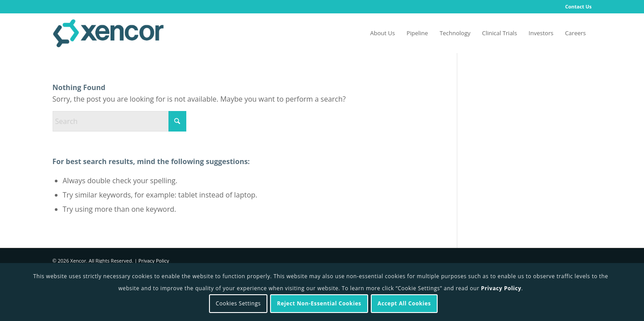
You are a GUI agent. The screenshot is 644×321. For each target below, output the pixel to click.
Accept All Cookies (404, 303)
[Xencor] (108, 33)
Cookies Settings (238, 303)
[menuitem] (576, 7)
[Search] (119, 121)
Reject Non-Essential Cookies (319, 303)
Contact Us (578, 6)
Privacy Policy (154, 261)
